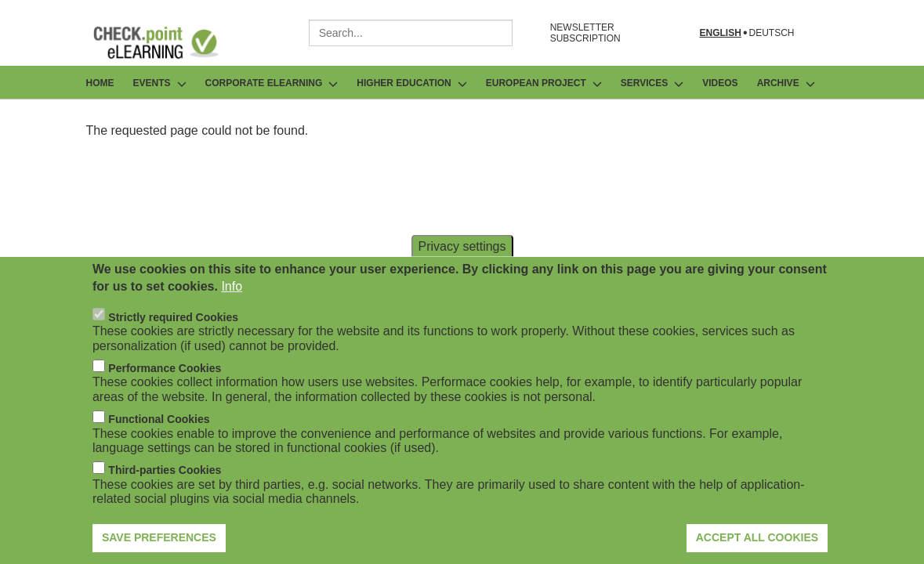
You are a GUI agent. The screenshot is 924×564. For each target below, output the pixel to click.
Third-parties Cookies (165, 494)
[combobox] (411, 33)
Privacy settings (462, 270)
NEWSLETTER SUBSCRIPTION (585, 33)
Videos (720, 83)
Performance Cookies (165, 392)
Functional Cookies (159, 443)
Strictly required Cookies (173, 341)
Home (100, 83)
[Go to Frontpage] (168, 42)
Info (232, 311)
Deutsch (771, 33)
